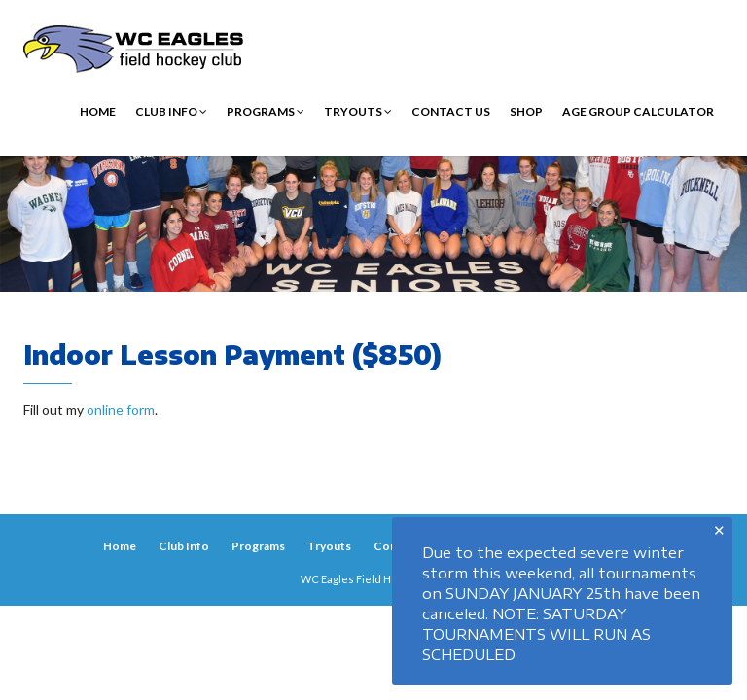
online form (121, 410)
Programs (266, 111)
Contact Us (451, 111)
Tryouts (358, 111)
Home (98, 111)
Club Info (171, 111)
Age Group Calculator (638, 111)
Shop (526, 111)
